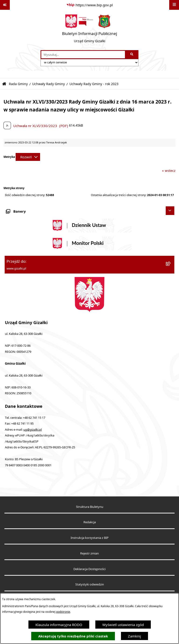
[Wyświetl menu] (174, 5)
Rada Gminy (18, 84)
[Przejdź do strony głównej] (89, 30)
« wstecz (169, 170)
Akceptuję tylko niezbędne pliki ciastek (73, 636)
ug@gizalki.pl (33, 430)
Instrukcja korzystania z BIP (90, 538)
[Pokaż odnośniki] (5, 5)
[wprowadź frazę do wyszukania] (83, 55)
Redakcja (90, 522)
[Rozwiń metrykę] (28, 157)
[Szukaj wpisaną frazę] (132, 55)
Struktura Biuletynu (90, 507)
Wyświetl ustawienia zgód (123, 625)
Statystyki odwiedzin (90, 584)
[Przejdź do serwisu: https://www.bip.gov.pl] (89, 5)
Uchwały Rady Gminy (48, 84)
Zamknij (134, 636)
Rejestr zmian (89, 553)
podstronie (63, 612)
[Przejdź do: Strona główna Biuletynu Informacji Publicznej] (4, 84)
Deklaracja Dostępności (89, 569)
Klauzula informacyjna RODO (59, 625)
